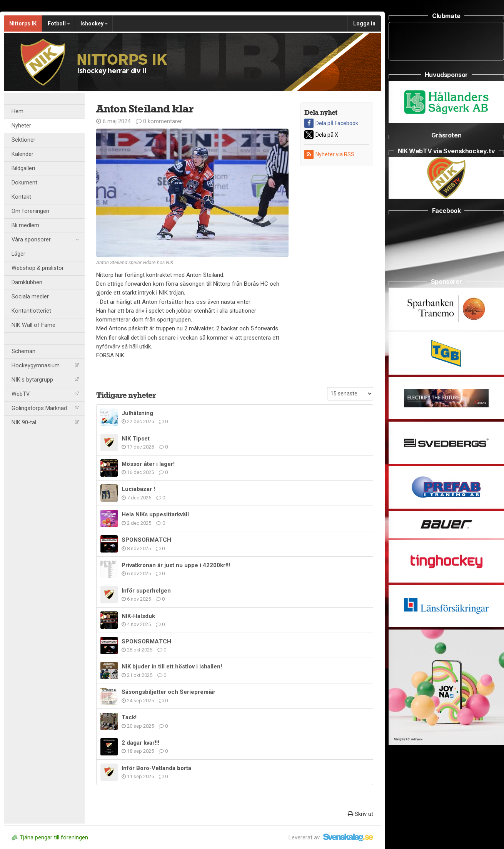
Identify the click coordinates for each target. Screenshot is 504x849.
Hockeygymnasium (45, 366)
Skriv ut (360, 814)
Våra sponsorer (45, 240)
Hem (18, 111)
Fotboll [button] (59, 23)
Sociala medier (30, 297)
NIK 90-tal (45, 423)
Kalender (23, 154)
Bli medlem (25, 225)
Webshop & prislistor (38, 268)
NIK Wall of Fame (33, 325)
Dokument (24, 183)
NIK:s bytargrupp (45, 380)
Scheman (23, 351)
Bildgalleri (23, 168)
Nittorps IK (23, 23)
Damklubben (27, 282)
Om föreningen (30, 211)
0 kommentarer (159, 121)
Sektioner (23, 140)
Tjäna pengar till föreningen (50, 837)
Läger (18, 254)
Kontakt (21, 197)
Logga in (364, 23)
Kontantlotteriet (31, 311)
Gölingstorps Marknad (45, 408)
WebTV (45, 394)
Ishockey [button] (94, 23)
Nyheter (21, 126)
